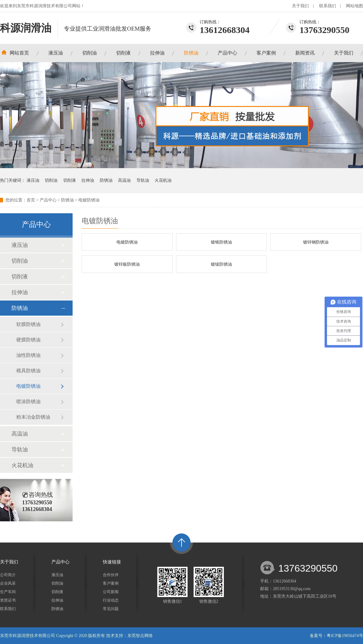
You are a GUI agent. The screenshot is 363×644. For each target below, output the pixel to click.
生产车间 (8, 592)
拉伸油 (157, 53)
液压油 (56, 53)
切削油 (90, 53)
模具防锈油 (28, 371)
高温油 (124, 180)
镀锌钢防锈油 (316, 242)
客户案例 (266, 53)
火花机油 (163, 180)
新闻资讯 (305, 53)
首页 (31, 200)
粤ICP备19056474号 (345, 636)
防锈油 (191, 53)
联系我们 (328, 6)
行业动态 (111, 600)
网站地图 (355, 6)
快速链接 (112, 562)
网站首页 (19, 53)
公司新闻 (111, 592)
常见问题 (111, 609)
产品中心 (227, 53)
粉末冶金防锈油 (33, 417)
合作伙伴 (111, 575)
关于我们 (300, 6)
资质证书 (8, 600)
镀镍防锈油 (221, 264)
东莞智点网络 (140, 636)
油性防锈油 (28, 355)
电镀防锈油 (89, 200)
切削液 (123, 53)
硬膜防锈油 (28, 340)
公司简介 (8, 575)
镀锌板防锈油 (127, 264)
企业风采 (8, 583)
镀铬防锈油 (221, 242)
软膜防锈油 (28, 324)
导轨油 (143, 180)
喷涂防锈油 (28, 402)
